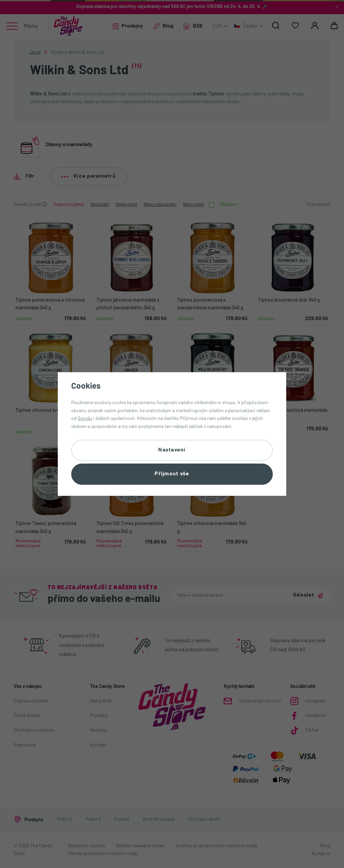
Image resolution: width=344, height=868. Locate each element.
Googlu (85, 419)
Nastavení (172, 450)
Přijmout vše (172, 474)
